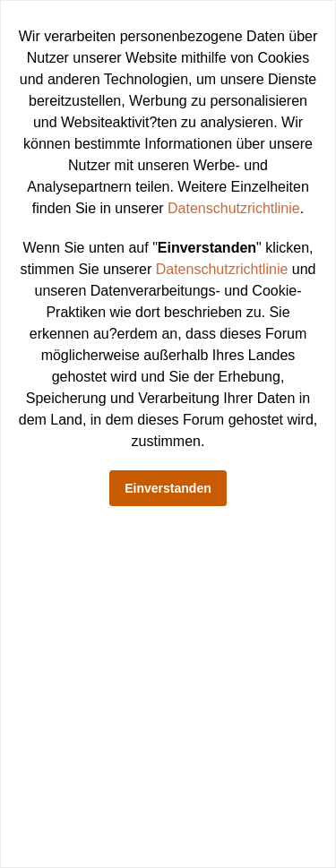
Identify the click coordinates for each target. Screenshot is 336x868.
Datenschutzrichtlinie (234, 208)
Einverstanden (168, 488)
